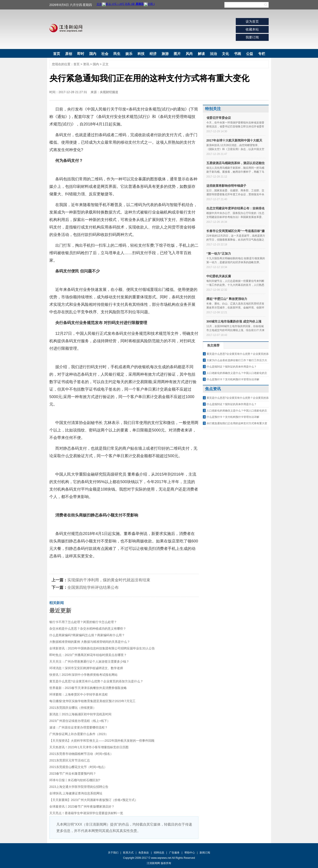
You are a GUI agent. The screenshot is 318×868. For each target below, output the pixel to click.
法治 (213, 54)
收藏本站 (252, 29)
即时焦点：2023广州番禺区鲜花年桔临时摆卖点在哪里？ (88, 655)
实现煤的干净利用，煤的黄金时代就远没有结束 (109, 580)
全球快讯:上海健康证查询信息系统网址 (76, 793)
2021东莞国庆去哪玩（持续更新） (73, 708)
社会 (105, 54)
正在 (76, 567)
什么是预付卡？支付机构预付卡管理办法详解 (233, 379)
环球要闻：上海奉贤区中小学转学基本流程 (79, 694)
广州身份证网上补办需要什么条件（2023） (79, 734)
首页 (57, 54)
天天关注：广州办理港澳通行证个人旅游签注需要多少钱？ (89, 661)
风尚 (189, 54)
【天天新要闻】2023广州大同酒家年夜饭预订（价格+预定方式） (94, 800)
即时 (81, 54)
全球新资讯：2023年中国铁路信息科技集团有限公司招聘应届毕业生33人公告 (102, 648)
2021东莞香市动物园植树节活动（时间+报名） (81, 754)
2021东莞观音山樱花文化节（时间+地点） (78, 767)
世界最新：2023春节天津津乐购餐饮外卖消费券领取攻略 (88, 688)
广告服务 (174, 853)
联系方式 (128, 853)
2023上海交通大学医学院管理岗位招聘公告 (79, 787)
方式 (85, 567)
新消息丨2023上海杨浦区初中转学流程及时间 (80, 714)
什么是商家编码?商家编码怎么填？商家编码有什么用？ (87, 635)
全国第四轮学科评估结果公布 (93, 587)
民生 (117, 54)
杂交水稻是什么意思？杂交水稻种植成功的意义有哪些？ (88, 629)
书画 (238, 54)
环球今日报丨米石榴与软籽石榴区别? (75, 780)
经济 (153, 54)
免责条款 (144, 853)
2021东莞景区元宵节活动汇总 (70, 760)
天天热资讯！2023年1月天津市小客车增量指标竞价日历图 (89, 747)
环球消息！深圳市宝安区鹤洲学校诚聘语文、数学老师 (86, 668)
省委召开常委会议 (219, 118)
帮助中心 (190, 853)
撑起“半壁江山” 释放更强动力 (227, 299)
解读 (201, 54)
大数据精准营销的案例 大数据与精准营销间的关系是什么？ (90, 642)
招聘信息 (159, 853)
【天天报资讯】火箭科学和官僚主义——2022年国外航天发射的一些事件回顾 (102, 741)
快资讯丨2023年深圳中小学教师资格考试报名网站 (83, 675)
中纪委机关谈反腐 (219, 276)
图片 (177, 54)
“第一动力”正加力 (219, 254)
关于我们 (113, 853)
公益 (250, 54)
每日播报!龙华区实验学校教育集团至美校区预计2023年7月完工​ (92, 701)
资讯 (86, 64)
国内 (93, 54)
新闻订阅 (205, 853)
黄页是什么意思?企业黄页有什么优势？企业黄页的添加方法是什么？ (96, 681)
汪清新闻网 (66, 28)
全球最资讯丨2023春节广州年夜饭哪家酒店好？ (82, 806)
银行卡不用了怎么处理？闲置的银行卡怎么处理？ (83, 622)
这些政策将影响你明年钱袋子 (226, 186)
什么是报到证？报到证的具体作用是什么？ (232, 367)
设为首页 (252, 21)
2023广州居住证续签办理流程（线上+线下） (80, 721)
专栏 (262, 54)
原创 (69, 54)
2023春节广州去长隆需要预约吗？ (73, 774)
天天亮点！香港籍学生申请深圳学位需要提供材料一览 (86, 813)
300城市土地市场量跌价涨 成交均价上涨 (234, 321)
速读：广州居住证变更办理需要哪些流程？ (79, 727)
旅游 (165, 54)
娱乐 (129, 54)
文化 (225, 54)
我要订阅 (252, 37)
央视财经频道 (109, 92)
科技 (141, 54)
